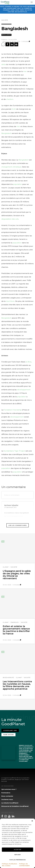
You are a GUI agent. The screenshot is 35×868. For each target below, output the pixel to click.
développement (24, 390)
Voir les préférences (17, 860)
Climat (6, 567)
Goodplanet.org (10, 730)
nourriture (10, 301)
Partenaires (6, 793)
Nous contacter (7, 796)
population (17, 184)
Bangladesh (6, 35)
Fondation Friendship (13, 410)
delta (3, 64)
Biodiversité (8, 678)
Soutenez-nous (7, 799)
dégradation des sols (10, 219)
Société (5, 20)
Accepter (18, 850)
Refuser (18, 855)
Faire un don (8, 735)
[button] (32, 821)
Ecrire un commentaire (12, 495)
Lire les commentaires (18, 525)
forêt (14, 109)
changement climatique (11, 167)
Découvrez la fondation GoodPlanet (15, 806)
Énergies (15, 622)
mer (25, 71)
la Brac (29, 362)
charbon (10, 99)
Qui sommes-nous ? (9, 789)
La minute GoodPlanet (10, 803)
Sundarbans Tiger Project (14, 451)
